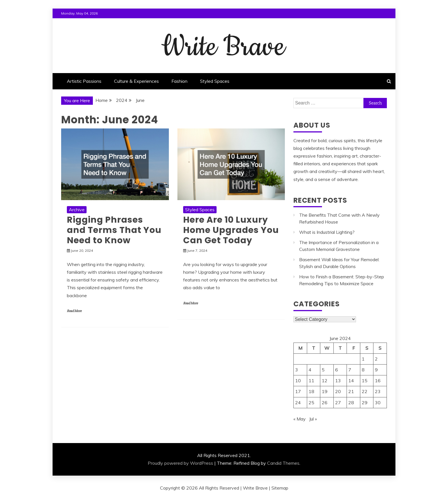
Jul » (313, 419)
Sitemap (280, 488)
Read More (74, 311)
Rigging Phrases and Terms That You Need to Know (114, 230)
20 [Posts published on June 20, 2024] (338, 391)
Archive (77, 210)
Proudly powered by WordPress (180, 463)
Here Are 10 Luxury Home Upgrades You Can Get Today (231, 230)
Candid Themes (283, 463)
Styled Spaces (215, 81)
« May (300, 419)
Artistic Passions (84, 81)
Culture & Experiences (136, 81)
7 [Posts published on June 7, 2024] (350, 370)
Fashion (179, 81)
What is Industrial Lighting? (327, 232)
